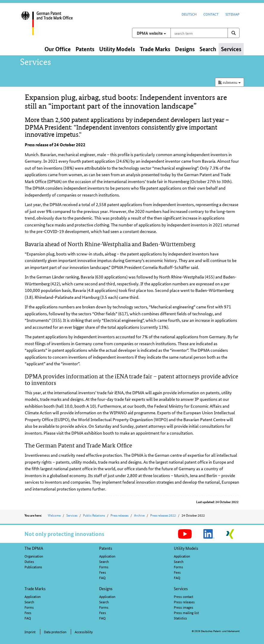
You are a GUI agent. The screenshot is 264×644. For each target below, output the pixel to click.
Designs (106, 588)
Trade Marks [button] (155, 49)
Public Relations (94, 515)
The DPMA (34, 548)
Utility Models (186, 548)
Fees (103, 572)
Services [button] (231, 49)
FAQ (102, 577)
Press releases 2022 (163, 515)
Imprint (30, 632)
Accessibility (84, 632)
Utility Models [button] (117, 49)
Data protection (55, 632)
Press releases (119, 515)
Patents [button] (85, 49)
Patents (106, 548)
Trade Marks (35, 588)
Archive (139, 515)
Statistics (180, 618)
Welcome (54, 515)
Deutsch (189, 14)
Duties (29, 561)
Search (104, 561)
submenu (230, 82)
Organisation (34, 556)
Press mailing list (186, 612)
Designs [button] (185, 49)
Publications (33, 567)
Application (107, 556)
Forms (104, 567)
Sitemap (232, 14)
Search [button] (208, 49)
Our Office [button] (58, 49)
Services (72, 515)
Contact (211, 14)
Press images (184, 607)
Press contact (184, 596)
